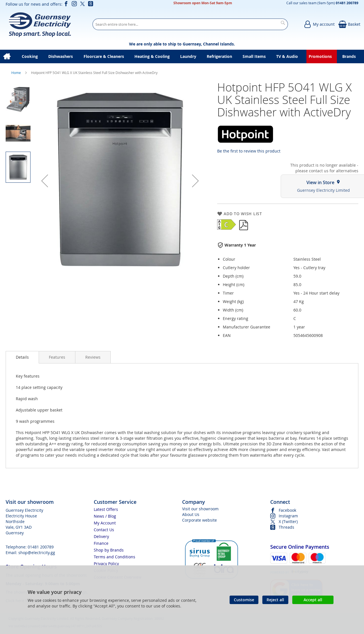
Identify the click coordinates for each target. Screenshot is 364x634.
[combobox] (190, 24)
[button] (45, 181)
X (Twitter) (288, 521)
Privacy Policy (106, 564)
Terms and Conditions (115, 557)
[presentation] (22, 357)
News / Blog (105, 516)
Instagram (288, 516)
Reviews (93, 357)
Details (22, 357)
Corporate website (200, 520)
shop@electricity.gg (37, 553)
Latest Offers (106, 509)
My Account (105, 523)
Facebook (287, 510)
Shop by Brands (109, 550)
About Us (191, 514)
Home (17, 73)
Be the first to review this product (249, 151)
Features (57, 357)
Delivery (101, 536)
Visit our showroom (200, 509)
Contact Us (104, 530)
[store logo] (40, 24)
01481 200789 (41, 547)
